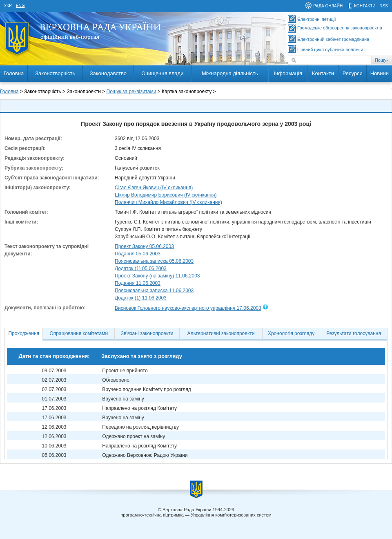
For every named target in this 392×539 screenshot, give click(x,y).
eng (20, 6)
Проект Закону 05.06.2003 (144, 246)
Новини (380, 73)
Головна (14, 73)
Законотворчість (55, 73)
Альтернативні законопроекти (221, 333)
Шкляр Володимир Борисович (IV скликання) (166, 195)
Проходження (24, 333)
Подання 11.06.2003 (138, 283)
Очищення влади (162, 73)
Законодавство (108, 73)
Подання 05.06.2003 (138, 254)
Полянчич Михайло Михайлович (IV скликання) (168, 202)
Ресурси (353, 73)
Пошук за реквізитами (131, 92)
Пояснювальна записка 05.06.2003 (154, 261)
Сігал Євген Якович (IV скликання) (154, 188)
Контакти (323, 73)
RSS (384, 6)
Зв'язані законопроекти (147, 333)
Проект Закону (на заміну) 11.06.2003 (157, 276)
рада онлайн (328, 6)
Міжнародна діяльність (230, 73)
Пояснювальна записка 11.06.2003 (154, 291)
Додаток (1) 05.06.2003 (141, 268)
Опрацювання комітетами (79, 333)
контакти (365, 6)
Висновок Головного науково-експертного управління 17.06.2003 (188, 308)
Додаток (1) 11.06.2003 (141, 298)
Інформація (288, 73)
